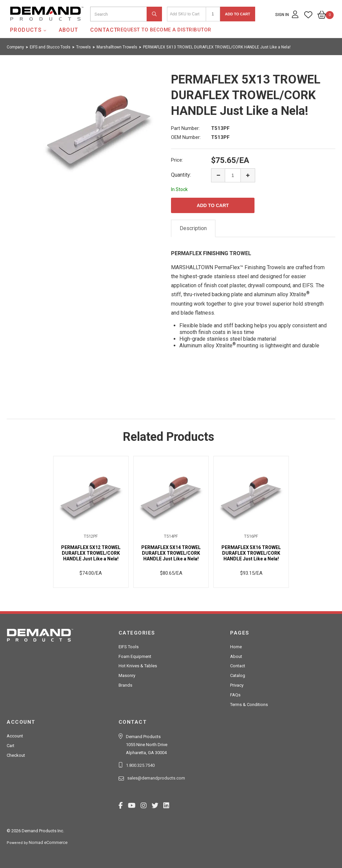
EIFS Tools (129, 647)
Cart (11, 746)
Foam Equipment (135, 656)
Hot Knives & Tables (138, 666)
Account (15, 736)
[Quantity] (213, 14)
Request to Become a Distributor (164, 30)
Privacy (237, 685)
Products (26, 30)
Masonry (127, 675)
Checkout (16, 755)
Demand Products (31, 26)
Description (193, 228)
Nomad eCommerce (48, 842)
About (69, 30)
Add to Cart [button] (238, 14)
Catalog (238, 675)
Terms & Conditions (249, 705)
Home (236, 647)
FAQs (235, 695)
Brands (125, 685)
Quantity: (181, 175)
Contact (104, 30)
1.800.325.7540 (140, 765)
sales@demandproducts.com (156, 778)
